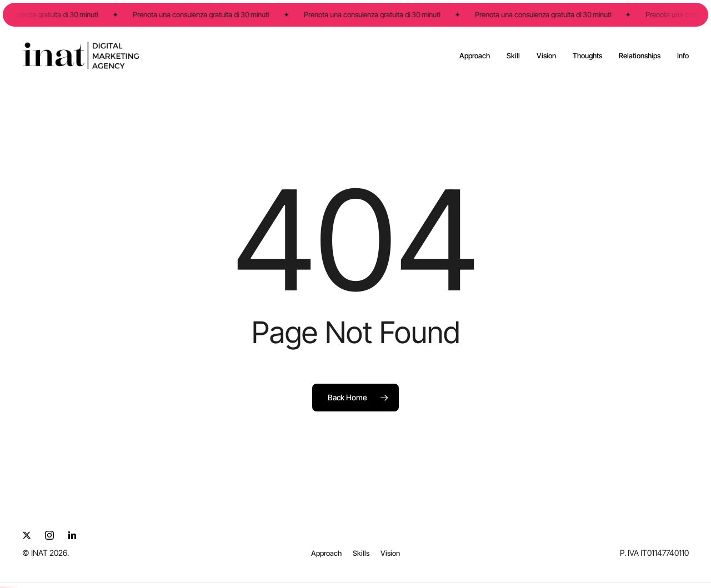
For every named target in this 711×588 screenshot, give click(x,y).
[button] (326, 553)
